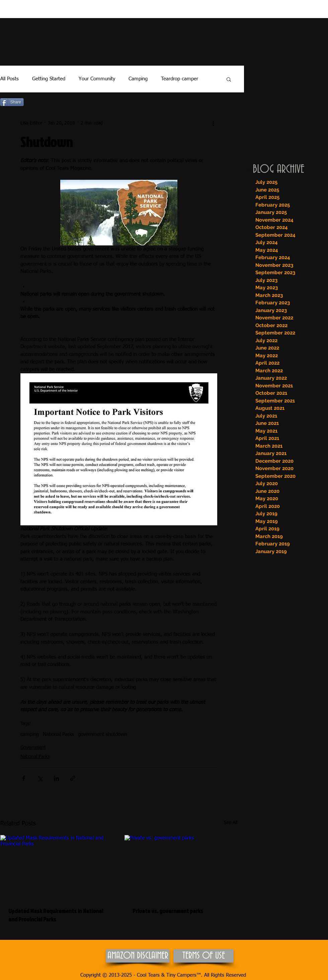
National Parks (58, 734)
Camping (138, 79)
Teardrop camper (180, 79)
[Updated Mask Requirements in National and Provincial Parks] (57, 867)
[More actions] (213, 123)
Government (33, 748)
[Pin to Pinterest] (36, 102)
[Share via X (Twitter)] (40, 778)
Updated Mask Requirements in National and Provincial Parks (56, 915)
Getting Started (49, 79)
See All (231, 823)
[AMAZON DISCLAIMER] (138, 956)
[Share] (12, 102)
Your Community (97, 79)
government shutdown (102, 734)
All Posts (10, 79)
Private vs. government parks (168, 911)
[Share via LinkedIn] (56, 778)
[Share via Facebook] (24, 778)
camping (30, 734)
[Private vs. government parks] (181, 867)
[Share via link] (73, 778)
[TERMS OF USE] (203, 956)
